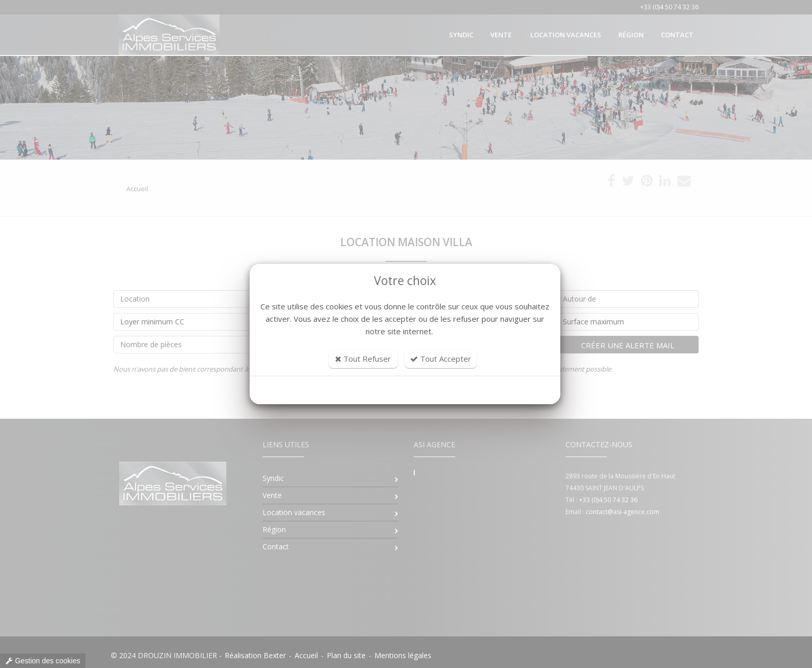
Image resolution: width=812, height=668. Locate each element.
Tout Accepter (441, 359)
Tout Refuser (363, 359)
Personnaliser (405, 390)
